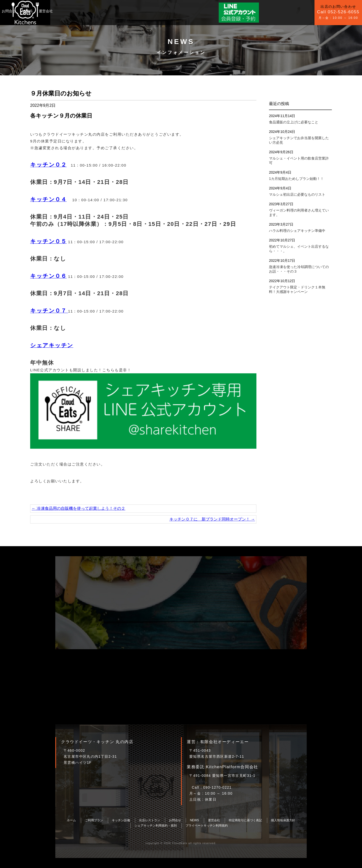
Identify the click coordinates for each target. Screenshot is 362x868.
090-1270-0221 (217, 787)
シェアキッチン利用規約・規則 (156, 826)
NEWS (137, 11)
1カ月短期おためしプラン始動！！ (296, 179)
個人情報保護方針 (283, 820)
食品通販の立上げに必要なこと (294, 122)
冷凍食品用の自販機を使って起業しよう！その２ (78, 508)
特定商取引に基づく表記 (245, 820)
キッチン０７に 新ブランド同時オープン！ (212, 519)
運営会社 (155, 11)
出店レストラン (150, 820)
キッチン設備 (95, 11)
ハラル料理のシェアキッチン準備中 (297, 231)
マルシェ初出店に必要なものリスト (297, 194)
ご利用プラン (67, 11)
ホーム (71, 820)
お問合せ (118, 11)
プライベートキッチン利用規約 (207, 826)
